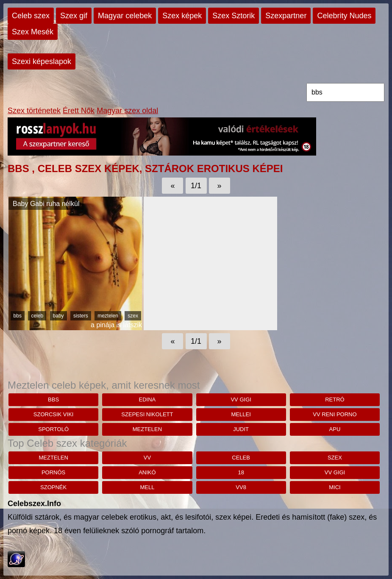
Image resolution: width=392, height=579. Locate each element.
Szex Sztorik (234, 16)
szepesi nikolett (147, 414)
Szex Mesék (33, 32)
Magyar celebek (125, 16)
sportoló (53, 429)
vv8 (241, 487)
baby (58, 316)
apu (335, 429)
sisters (81, 316)
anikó (147, 472)
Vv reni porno (335, 414)
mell (147, 487)
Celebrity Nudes (344, 16)
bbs (18, 316)
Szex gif (74, 16)
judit (241, 429)
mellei (241, 414)
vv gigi (241, 399)
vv (147, 458)
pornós (53, 472)
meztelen (108, 316)
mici (335, 487)
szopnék (53, 487)
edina (147, 399)
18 (241, 472)
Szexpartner (286, 16)
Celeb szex (31, 16)
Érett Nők (79, 111)
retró (335, 399)
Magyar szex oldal (127, 111)
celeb (37, 316)
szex (133, 316)
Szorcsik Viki (54, 414)
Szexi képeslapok (42, 61)
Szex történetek (34, 111)
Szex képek (182, 16)
